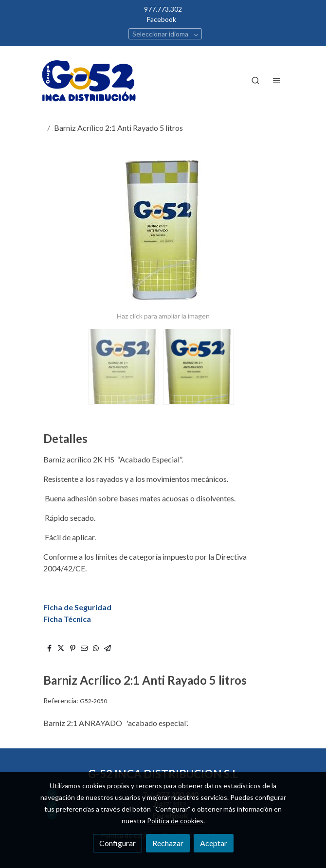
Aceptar (214, 843)
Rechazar (168, 843)
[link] (90, 80)
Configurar (118, 843)
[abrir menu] (277, 80)
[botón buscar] (255, 80)
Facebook (162, 19)
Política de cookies (175, 821)
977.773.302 (163, 9)
